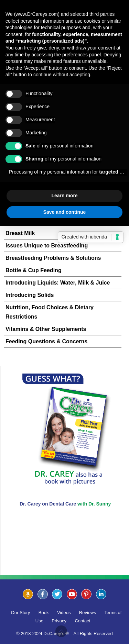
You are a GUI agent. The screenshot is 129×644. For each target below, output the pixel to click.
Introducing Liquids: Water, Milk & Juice (58, 283)
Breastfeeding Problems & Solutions (53, 258)
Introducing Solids (30, 295)
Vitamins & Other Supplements (46, 329)
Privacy (59, 621)
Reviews (88, 613)
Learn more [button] (64, 196)
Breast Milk (20, 233)
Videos (64, 613)
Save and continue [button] (65, 212)
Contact (82, 621)
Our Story (21, 613)
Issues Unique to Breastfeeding (47, 246)
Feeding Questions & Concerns (46, 341)
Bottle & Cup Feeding (34, 270)
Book (44, 613)
